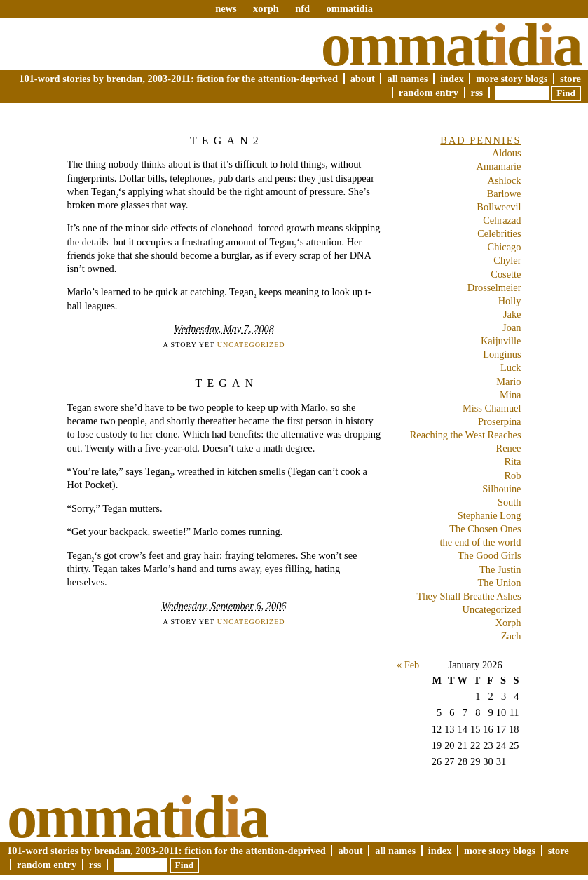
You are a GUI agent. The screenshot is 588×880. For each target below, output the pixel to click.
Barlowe (504, 194)
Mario (508, 381)
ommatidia (349, 8)
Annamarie (499, 166)
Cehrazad (502, 220)
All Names (407, 79)
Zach (511, 636)
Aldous (507, 153)
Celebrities (499, 233)
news (226, 8)
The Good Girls (489, 555)
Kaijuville (501, 341)
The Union (500, 583)
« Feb (408, 665)
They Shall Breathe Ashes (469, 596)
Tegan (226, 383)
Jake (512, 314)
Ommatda (451, 45)
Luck (511, 367)
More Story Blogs (512, 79)
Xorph (508, 623)
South (510, 502)
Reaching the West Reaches (466, 435)
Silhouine (501, 489)
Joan (512, 327)
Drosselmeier (494, 287)
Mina (510, 395)
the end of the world (481, 542)
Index (452, 79)
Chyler (507, 260)
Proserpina (500, 421)
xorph (266, 8)
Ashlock (505, 180)
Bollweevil (499, 207)
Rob (513, 475)
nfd (302, 8)
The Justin (500, 569)
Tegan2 (227, 141)
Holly (510, 301)
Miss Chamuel (492, 408)
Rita (513, 461)
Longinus (502, 354)
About (363, 79)
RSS (477, 93)
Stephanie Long (490, 515)
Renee (509, 448)
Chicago (505, 247)
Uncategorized (251, 345)
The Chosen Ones (485, 529)
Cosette (506, 274)
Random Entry (429, 93)
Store (570, 79)
